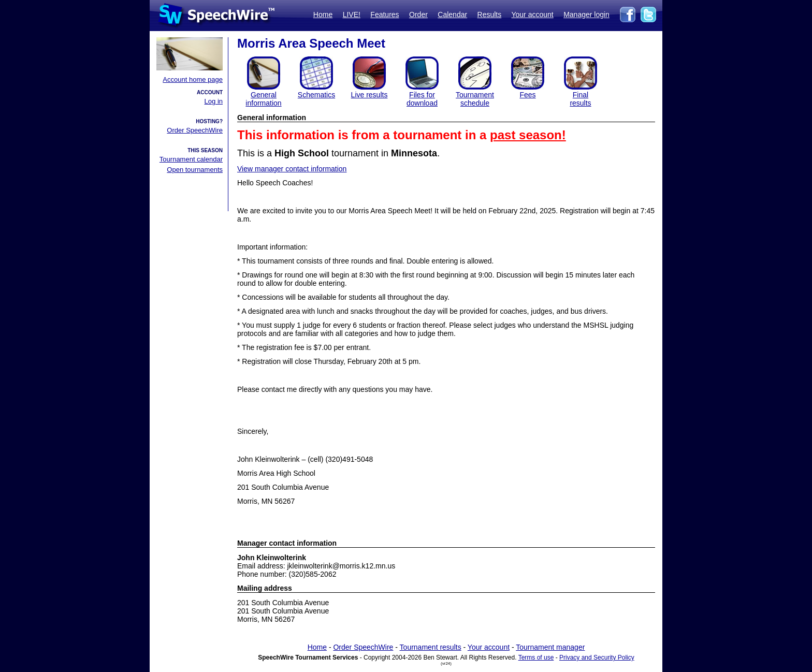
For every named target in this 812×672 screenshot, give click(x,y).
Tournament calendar (191, 159)
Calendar (452, 14)
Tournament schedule (475, 99)
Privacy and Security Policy (597, 658)
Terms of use (536, 658)
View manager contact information (292, 169)
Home (323, 14)
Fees (527, 95)
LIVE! (352, 14)
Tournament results (431, 647)
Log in (214, 101)
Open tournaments (195, 170)
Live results (369, 95)
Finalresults (580, 99)
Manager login (586, 14)
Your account (532, 14)
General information (263, 99)
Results (490, 14)
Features (385, 14)
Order (418, 14)
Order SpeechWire (195, 130)
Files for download (422, 99)
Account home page (193, 79)
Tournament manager (550, 647)
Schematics (316, 95)
